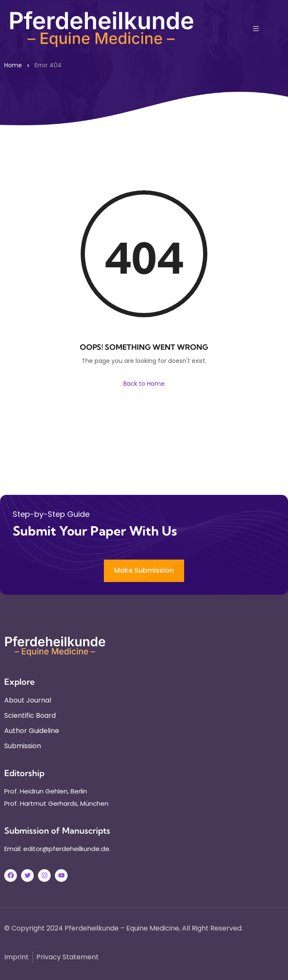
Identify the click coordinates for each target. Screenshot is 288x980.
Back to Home (144, 384)
